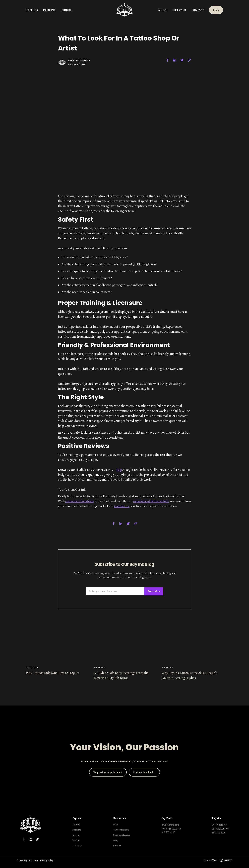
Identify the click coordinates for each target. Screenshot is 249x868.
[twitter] (182, 60)
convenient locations (80, 501)
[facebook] (167, 60)
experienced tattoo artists (151, 501)
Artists (76, 835)
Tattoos (32, 10)
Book (216, 10)
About (163, 10)
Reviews (117, 846)
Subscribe (154, 591)
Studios (67, 10)
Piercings (77, 830)
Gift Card (179, 10)
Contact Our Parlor (144, 772)
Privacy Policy (47, 860)
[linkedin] (175, 60)
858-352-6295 (219, 833)
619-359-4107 (168, 832)
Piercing (49, 10)
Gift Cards (77, 846)
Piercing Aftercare (122, 835)
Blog (116, 840)
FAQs (116, 824)
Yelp (119, 470)
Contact (198, 10)
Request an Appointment (108, 772)
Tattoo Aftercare (121, 830)
